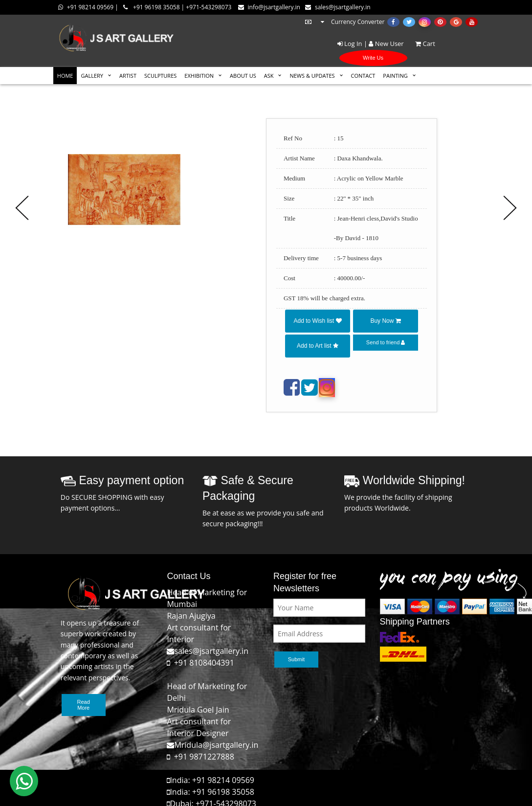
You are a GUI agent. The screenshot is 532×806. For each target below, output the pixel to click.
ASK (269, 76)
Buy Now (385, 321)
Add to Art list (318, 346)
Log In (350, 44)
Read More (84, 705)
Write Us (373, 58)
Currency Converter (344, 22)
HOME (65, 76)
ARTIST (128, 76)
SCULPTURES (160, 76)
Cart (420, 44)
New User (386, 44)
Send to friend (386, 342)
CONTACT (363, 76)
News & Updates (312, 76)
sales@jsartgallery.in (338, 7)
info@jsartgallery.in (269, 7)
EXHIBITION (199, 76)
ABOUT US (243, 76)
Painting (395, 76)
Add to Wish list (318, 321)
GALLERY (92, 76)
